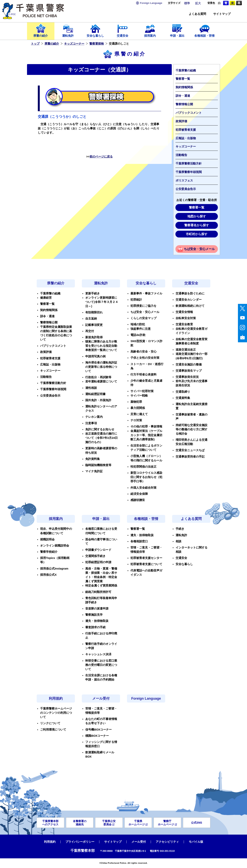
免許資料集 (93, 459)
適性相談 (91, 388)
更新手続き (93, 293)
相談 (178, 541)
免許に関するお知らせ (100, 429)
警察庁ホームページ (167, 823)
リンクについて (50, 723)
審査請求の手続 (95, 627)
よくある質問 (197, 14)
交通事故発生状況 (187, 377)
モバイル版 (196, 842)
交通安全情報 (184, 312)
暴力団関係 (138, 408)
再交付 (90, 331)
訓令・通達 (183, 96)
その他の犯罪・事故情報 (146, 426)
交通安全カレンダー (189, 300)
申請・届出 (177, 30)
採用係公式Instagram (54, 569)
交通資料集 (183, 398)
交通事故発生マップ (189, 371)
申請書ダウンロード (98, 550)
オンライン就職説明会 (55, 546)
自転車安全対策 (186, 318)
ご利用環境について (53, 730)
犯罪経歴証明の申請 (98, 562)
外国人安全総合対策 (143, 488)
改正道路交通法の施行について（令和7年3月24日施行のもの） (102, 438)
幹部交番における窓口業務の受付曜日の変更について (101, 665)
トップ (35, 44)
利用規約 (56, 698)
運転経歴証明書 (95, 394)
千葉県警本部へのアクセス (50, 823)
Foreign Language (146, 698)
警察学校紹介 (49, 552)
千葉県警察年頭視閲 (189, 172)
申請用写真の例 (95, 356)
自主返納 (91, 319)
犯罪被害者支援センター (146, 558)
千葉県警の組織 (186, 70)
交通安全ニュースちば (190, 450)
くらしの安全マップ (143, 318)
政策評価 (181, 121)
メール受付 (101, 698)
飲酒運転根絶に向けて (190, 306)
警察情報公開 (184, 104)
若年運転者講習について (101, 381)
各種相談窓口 (139, 541)
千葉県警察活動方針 (189, 164)
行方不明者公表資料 (143, 375)
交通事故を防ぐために (190, 293)
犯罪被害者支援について (146, 564)
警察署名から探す (197, 225)
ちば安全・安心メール (199, 249)
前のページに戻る (101, 157)
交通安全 (123, 30)
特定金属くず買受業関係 (101, 586)
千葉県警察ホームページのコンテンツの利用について (56, 713)
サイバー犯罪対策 (142, 391)
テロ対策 (136, 420)
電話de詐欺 (138, 335)
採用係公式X (48, 575)
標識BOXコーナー (97, 736)
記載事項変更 (94, 325)
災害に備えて (139, 414)
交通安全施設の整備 (189, 364)
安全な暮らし (95, 30)
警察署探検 (97, 44)
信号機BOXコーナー (99, 730)
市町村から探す (197, 234)
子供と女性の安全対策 (145, 358)
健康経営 (46, 298)
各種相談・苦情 (205, 30)
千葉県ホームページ (138, 823)
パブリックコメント (189, 113)
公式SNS (197, 823)
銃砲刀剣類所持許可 (98, 592)
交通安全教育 (184, 324)
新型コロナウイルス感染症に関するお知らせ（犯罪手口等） (146, 477)
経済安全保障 (139, 494)
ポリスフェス (184, 181)
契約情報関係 (184, 87)
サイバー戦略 (139, 396)
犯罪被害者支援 (186, 130)
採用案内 (150, 30)
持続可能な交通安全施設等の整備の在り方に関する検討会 (192, 429)
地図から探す (197, 216)
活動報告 (181, 155)
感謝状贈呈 (138, 500)
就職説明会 (47, 539)
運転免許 (68, 30)
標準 (187, 3)
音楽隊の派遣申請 (97, 609)
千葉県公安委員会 (109, 823)
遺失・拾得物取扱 (97, 621)
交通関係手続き (95, 556)
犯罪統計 (136, 300)
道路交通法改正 (186, 350)
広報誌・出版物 (186, 138)
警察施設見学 (94, 615)
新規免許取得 (94, 337)
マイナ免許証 (94, 471)
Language (151, 3)
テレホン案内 (94, 417)
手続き (180, 529)
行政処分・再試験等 (98, 377)
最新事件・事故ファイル (146, 293)
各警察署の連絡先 (80, 823)
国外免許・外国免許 (98, 400)
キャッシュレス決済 (98, 654)
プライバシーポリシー (80, 842)
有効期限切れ (94, 312)
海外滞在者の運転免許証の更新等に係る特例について (101, 367)
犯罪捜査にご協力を (143, 306)
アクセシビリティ (167, 842)
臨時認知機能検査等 (98, 465)
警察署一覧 (183, 79)
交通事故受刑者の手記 (190, 457)
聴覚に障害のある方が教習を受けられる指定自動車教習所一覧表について (101, 346)
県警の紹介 (41, 30)
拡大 (198, 3)
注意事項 (91, 423)
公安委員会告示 (186, 189)
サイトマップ (222, 14)
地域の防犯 (138, 324)
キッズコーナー (74, 44)
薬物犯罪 (136, 402)
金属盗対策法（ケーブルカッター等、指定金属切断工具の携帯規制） (146, 435)
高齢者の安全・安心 (143, 352)
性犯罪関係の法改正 (143, 467)
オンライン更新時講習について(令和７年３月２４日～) (102, 302)
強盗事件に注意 (141, 329)
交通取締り (183, 392)
